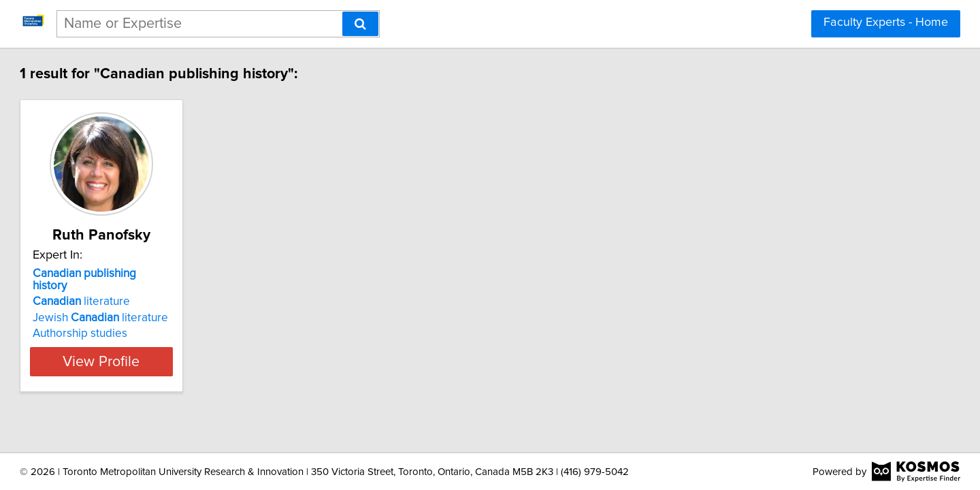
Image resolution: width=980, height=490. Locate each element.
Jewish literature (162, 306)
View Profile (181, 349)
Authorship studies (142, 321)
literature (143, 289)
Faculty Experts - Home (886, 22)
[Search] (360, 24)
